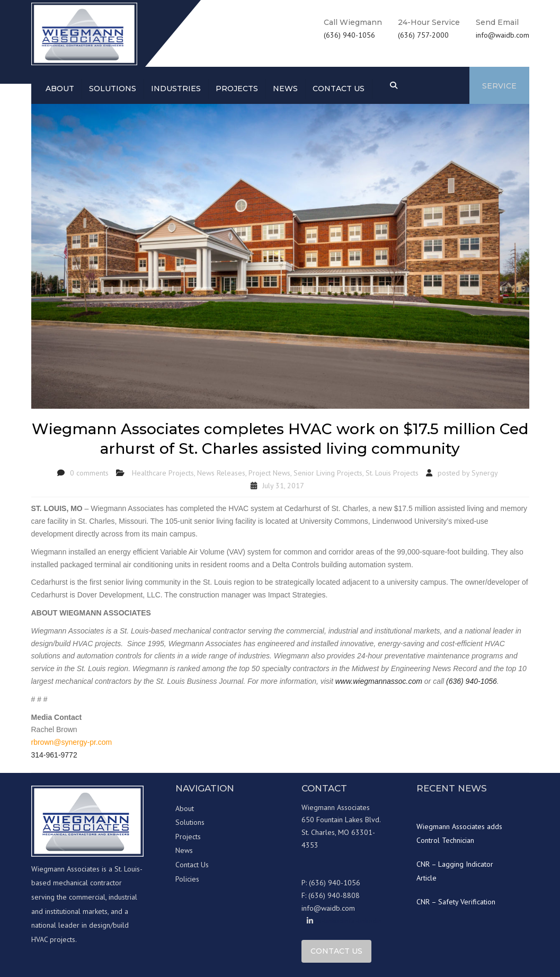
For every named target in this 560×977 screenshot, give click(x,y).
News (285, 89)
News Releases (221, 473)
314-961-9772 (54, 755)
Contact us (339, 89)
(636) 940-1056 (349, 35)
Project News (269, 473)
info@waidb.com (503, 35)
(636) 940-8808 (334, 895)
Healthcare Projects (163, 473)
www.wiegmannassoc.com (379, 681)
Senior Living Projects (328, 473)
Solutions (113, 89)
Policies (187, 879)
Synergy (485, 473)
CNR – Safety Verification (456, 902)
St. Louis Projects (392, 473)
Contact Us (192, 865)
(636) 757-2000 (423, 35)
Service (499, 86)
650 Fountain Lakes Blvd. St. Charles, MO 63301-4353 (341, 832)
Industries (176, 89)
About (60, 89)
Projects (237, 89)
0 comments (89, 473)
